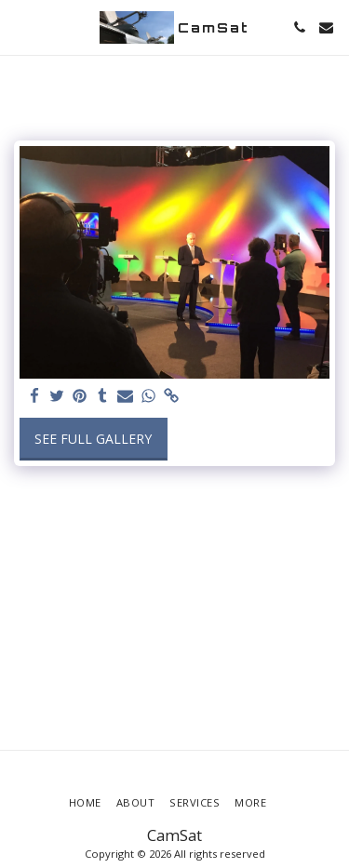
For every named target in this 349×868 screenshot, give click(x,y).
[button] (20, 27)
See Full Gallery (93, 439)
